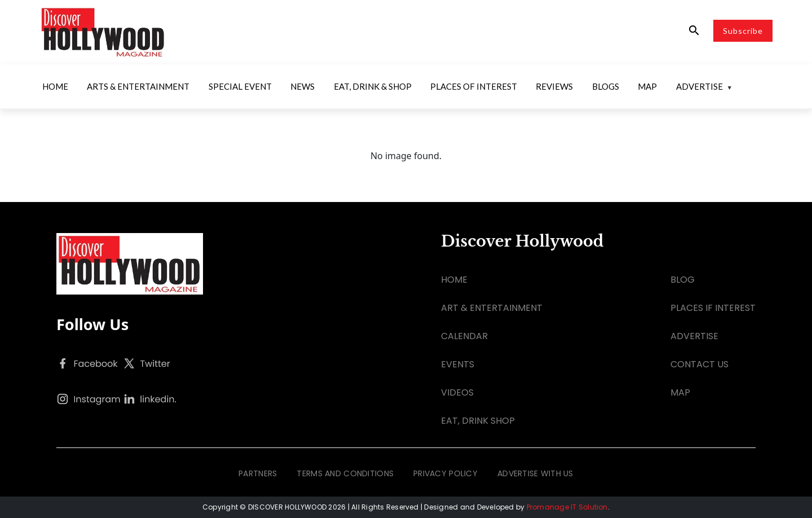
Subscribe (743, 31)
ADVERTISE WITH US (535, 473)
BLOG (683, 280)
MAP (680, 392)
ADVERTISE (694, 336)
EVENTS (458, 364)
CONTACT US (700, 364)
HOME (454, 280)
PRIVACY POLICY (445, 473)
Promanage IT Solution (567, 507)
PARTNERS (258, 473)
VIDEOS (457, 392)
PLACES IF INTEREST (713, 308)
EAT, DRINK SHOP (478, 421)
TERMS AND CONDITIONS (345, 473)
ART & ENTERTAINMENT (492, 308)
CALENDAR (464, 336)
